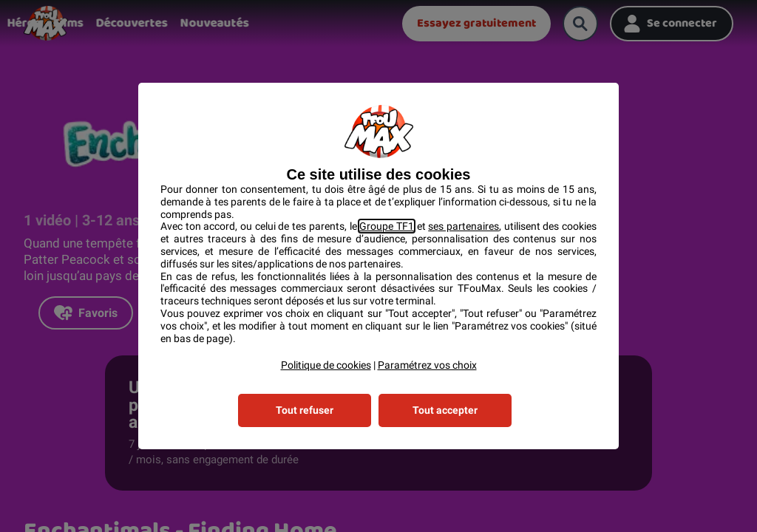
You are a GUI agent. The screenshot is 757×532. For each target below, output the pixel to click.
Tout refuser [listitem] (305, 410)
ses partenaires (464, 226)
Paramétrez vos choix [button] (427, 365)
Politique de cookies (326, 365)
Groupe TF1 (387, 226)
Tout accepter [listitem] (445, 410)
